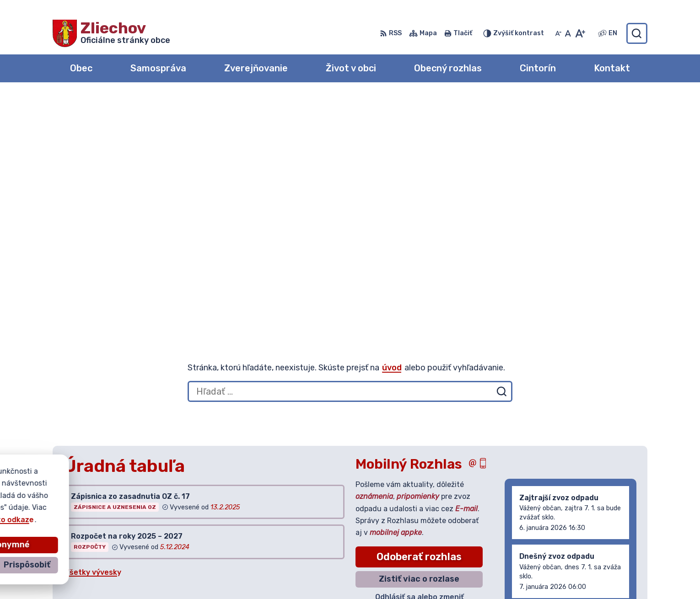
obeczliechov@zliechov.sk (600, 555)
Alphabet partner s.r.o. (188, 499)
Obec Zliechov (137, 507)
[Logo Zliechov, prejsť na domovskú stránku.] (111, 33)
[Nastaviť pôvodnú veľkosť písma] (568, 33)
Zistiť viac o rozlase (419, 342)
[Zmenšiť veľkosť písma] (558, 33)
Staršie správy (540, 383)
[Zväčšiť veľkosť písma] (580, 33)
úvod (392, 131)
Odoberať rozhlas (419, 320)
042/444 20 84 (581, 545)
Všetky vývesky (93, 336)
